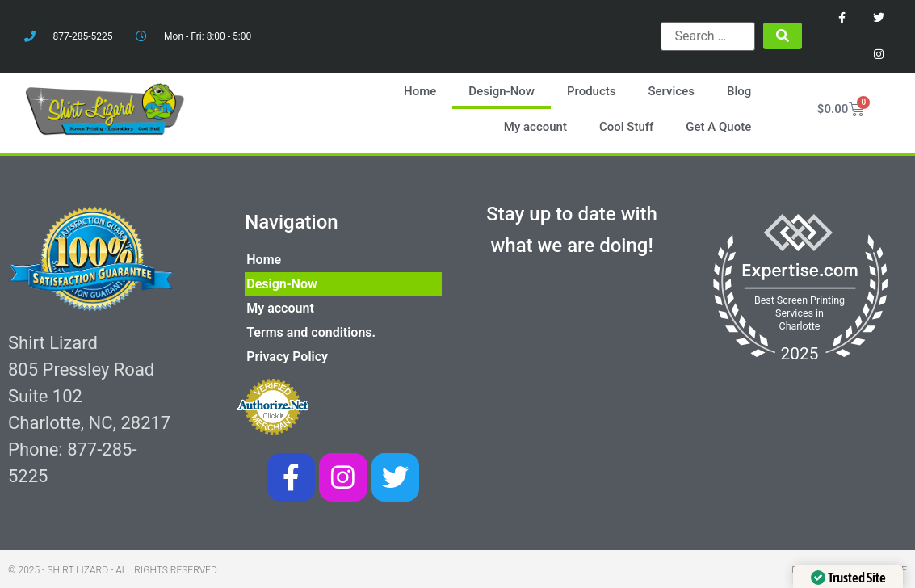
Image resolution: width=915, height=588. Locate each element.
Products (592, 90)
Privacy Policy (287, 355)
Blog (740, 90)
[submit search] (783, 36)
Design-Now (502, 90)
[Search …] (708, 36)
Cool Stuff (627, 126)
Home (421, 90)
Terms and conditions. (311, 331)
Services (672, 90)
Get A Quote (719, 126)
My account (535, 126)
